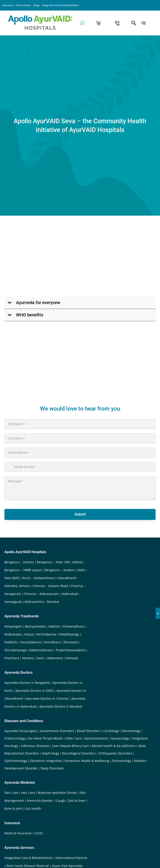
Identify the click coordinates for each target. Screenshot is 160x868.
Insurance (8, 5)
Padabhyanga (69, 634)
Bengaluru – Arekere (60, 570)
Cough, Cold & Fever (71, 801)
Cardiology (111, 731)
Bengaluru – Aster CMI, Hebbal (60, 562)
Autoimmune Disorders (57, 731)
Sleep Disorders (52, 768)
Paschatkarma (31, 642)
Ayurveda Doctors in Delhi (35, 691)
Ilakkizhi (54, 626)
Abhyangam (13, 626)
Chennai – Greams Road (50, 586)
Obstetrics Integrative (46, 761)
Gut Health (33, 808)
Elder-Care (74, 738)
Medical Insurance (18, 833)
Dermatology (131, 731)
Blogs (36, 5)
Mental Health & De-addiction (114, 746)
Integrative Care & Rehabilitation (60, 5)
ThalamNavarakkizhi (71, 650)
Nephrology (51, 753)
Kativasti (72, 658)
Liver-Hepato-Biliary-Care (71, 746)
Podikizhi (11, 642)
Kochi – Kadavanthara (38, 578)
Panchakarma (46, 634)
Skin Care (11, 793)
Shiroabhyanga (15, 650)
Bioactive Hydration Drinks (57, 793)
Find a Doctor (23, 5)
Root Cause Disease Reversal (28, 866)
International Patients (72, 858)
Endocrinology (15, 738)
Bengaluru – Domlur (19, 562)
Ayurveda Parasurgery (21, 731)
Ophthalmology (16, 761)
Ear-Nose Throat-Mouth (45, 738)
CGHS (39, 833)
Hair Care (28, 793)
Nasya (29, 634)
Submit (80, 514)
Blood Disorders (89, 731)
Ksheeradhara (74, 626)
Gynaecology (120, 738)
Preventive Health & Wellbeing (87, 761)
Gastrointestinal (96, 738)
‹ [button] (158, 613)
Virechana (12, 658)
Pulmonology (122, 761)
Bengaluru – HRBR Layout (23, 570)
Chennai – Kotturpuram (41, 594)
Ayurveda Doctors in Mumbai (61, 706)
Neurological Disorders (79, 753)
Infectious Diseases (35, 746)
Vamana (28, 658)
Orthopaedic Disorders (115, 753)
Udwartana (55, 658)
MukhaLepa (13, 634)
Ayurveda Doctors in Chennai (47, 698)
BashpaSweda (35, 626)
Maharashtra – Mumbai (42, 602)
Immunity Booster (40, 801)
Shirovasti (71, 642)
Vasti (40, 658)
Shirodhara (52, 642)
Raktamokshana (41, 650)
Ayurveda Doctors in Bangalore (27, 683)
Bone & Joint (13, 808)
